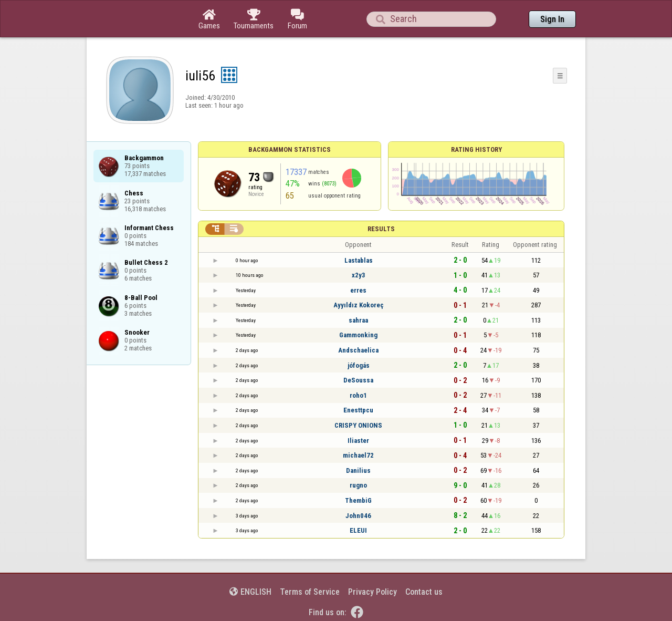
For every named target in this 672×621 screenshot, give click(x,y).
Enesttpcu (358, 410)
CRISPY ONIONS (358, 425)
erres (358, 290)
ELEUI (358, 530)
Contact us (424, 592)
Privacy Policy (372, 592)
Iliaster (358, 441)
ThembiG (358, 500)
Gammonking (358, 335)
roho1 (358, 395)
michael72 (358, 455)
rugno (358, 485)
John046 (358, 516)
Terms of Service (310, 592)
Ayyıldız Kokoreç (359, 305)
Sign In (552, 19)
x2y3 (359, 275)
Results (381, 229)
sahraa (358, 320)
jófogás (359, 365)
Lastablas (359, 260)
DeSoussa (358, 380)
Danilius (358, 470)
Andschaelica (358, 350)
